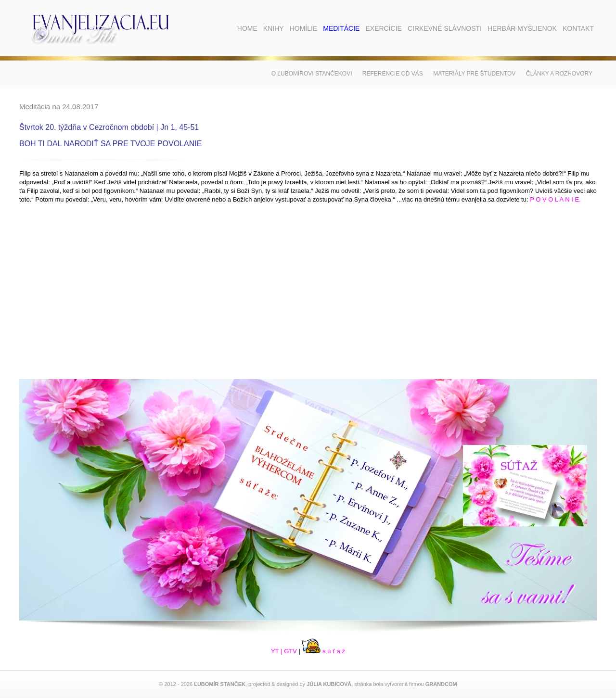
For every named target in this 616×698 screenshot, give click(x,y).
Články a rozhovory (559, 74)
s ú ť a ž (323, 651)
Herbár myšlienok (522, 28)
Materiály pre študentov (474, 74)
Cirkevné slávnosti (445, 28)
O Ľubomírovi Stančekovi (312, 74)
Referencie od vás (393, 74)
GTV (290, 651)
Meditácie (341, 28)
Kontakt (578, 28)
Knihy (274, 28)
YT (275, 651)
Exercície (383, 28)
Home (247, 28)
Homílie (304, 28)
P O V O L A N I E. (555, 199)
